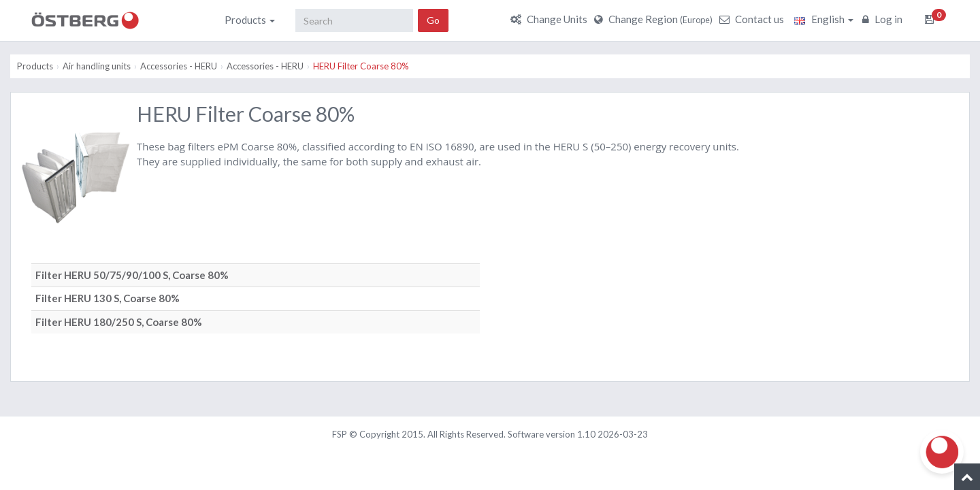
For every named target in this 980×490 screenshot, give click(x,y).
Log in (884, 19)
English (824, 19)
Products (250, 20)
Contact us (753, 19)
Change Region (655, 19)
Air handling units (97, 66)
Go (433, 20)
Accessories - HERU (179, 66)
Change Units (551, 19)
